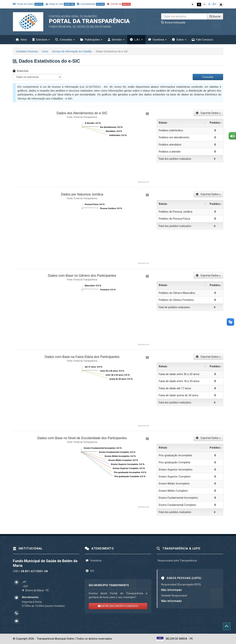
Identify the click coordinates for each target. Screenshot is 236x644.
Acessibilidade (91, 4)
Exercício (21, 71)
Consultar (208, 77)
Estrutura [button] (41, 40)
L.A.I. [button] (136, 40)
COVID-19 (119, 4)
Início (21, 40)
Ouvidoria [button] (157, 40)
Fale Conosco (202, 40)
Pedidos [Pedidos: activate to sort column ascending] (215, 123)
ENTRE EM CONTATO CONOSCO (118, 606)
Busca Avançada (173, 22)
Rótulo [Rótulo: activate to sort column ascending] (163, 123)
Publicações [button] (91, 40)
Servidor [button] (116, 40)
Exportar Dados (208, 113)
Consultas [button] (65, 40)
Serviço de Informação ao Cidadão (72, 51)
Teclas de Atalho (28, 4)
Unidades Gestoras (27, 51)
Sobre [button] (179, 40)
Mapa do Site (60, 4)
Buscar (215, 16)
